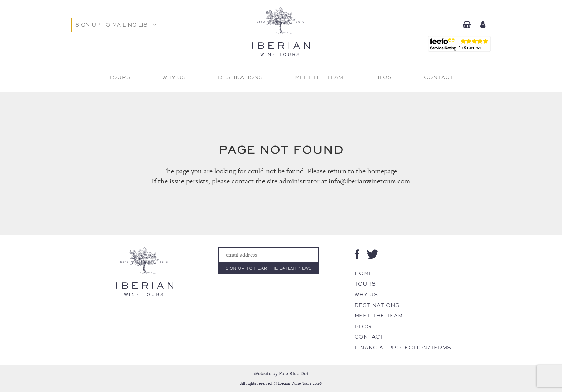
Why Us (366, 295)
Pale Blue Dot (294, 373)
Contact (369, 337)
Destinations (377, 305)
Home (363, 273)
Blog (363, 326)
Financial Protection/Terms (403, 348)
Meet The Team (378, 316)
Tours (365, 284)
